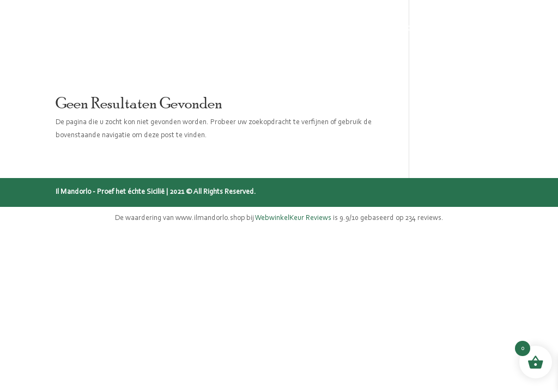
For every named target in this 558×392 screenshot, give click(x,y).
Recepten (415, 27)
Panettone (199, 27)
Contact (471, 27)
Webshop (138, 27)
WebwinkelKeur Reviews (293, 218)
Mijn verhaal (311, 27)
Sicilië (252, 27)
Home (87, 27)
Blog (367, 27)
